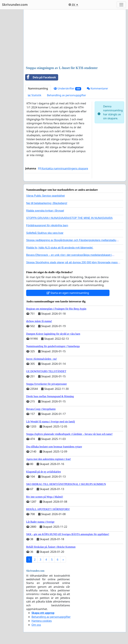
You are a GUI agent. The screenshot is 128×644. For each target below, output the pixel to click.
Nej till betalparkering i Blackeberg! (47, 203)
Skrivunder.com (15, 5)
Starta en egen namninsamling (68, 293)
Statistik (35, 95)
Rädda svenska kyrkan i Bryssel (45, 211)
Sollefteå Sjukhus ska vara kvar (45, 233)
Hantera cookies (42, 621)
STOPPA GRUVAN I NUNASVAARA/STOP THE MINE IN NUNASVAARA (69, 218)
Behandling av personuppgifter (67, 95)
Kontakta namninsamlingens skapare (63, 168)
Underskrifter (67, 89)
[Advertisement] (75, 38)
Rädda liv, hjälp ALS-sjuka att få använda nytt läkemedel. (60, 248)
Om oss (36, 625)
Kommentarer (97, 88)
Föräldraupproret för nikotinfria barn (47, 225)
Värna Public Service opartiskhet (45, 196)
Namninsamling (38, 88)
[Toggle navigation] (121, 5)
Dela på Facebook (41, 77)
